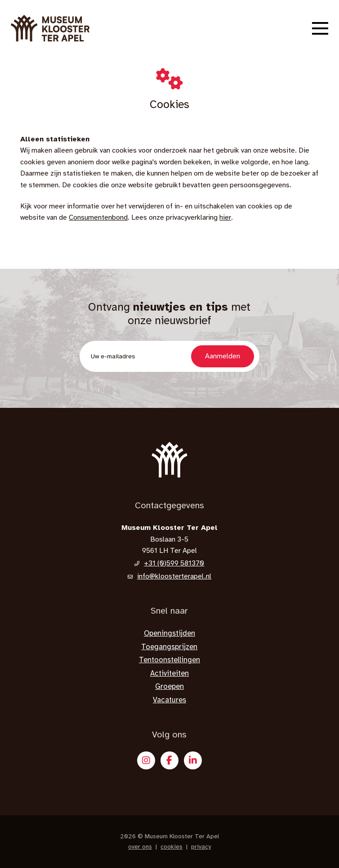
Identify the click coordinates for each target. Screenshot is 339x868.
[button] (320, 28)
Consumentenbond (98, 217)
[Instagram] (146, 760)
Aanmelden (223, 356)
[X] (193, 760)
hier (225, 217)
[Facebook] (169, 760)
